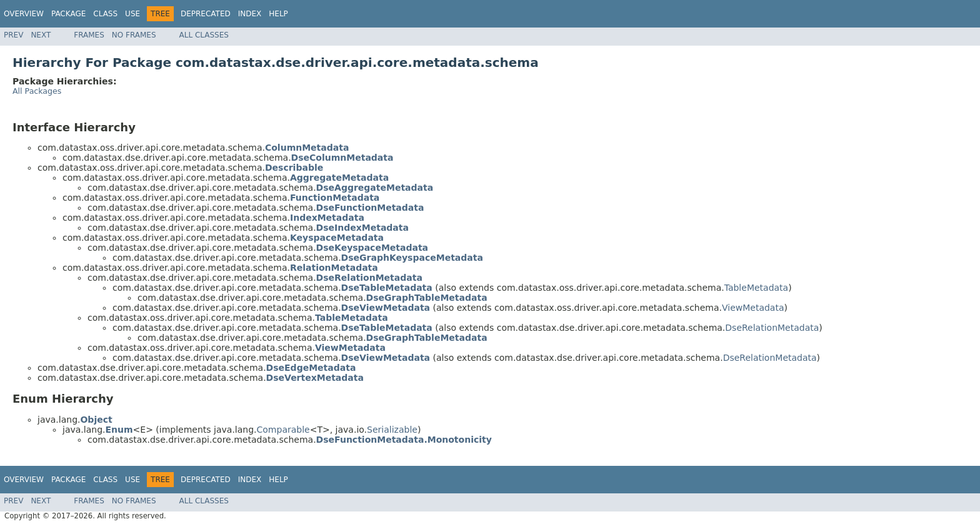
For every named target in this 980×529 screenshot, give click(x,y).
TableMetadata (757, 288)
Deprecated (206, 14)
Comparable (283, 430)
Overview (24, 14)
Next (41, 35)
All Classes (204, 35)
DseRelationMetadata (772, 328)
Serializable (392, 430)
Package (68, 14)
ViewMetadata (753, 308)
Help (278, 14)
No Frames (134, 35)
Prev (13, 35)
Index (250, 14)
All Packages (37, 91)
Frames (89, 35)
